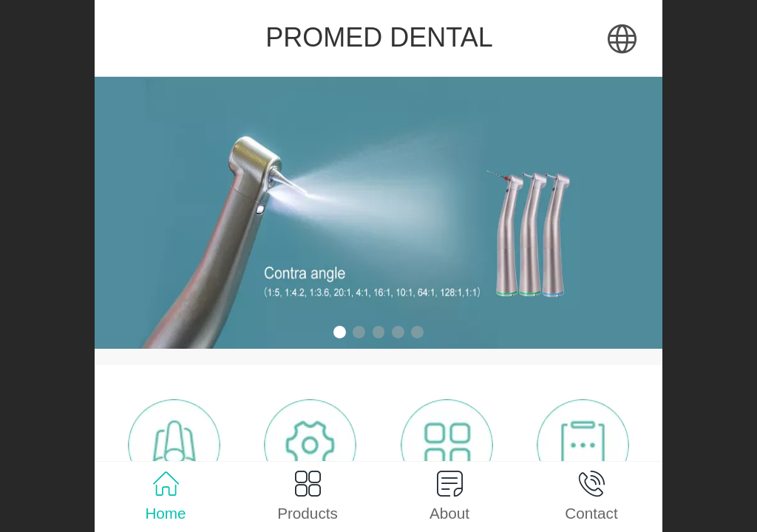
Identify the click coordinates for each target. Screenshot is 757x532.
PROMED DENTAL (379, 37)
